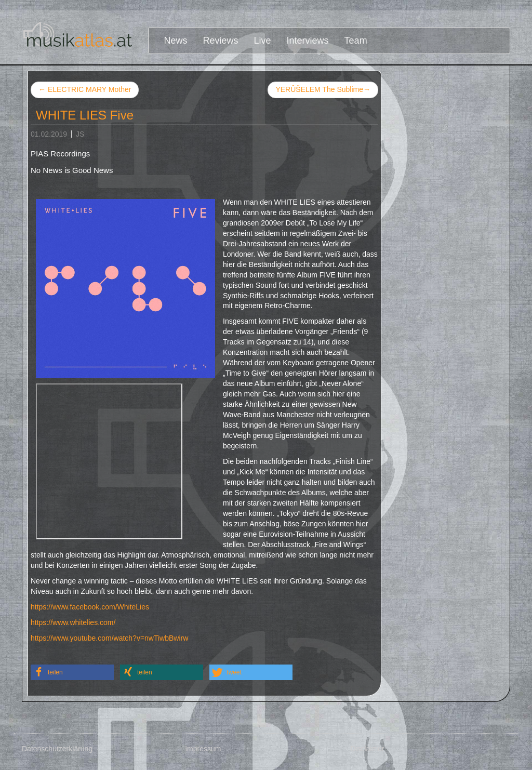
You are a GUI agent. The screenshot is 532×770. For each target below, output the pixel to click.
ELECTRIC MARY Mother (85, 89)
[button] (72, 672)
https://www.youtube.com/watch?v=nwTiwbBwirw (109, 638)
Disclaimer (367, 749)
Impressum (203, 749)
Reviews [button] (221, 41)
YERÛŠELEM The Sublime (323, 90)
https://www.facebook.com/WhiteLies (90, 607)
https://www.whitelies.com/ (73, 622)
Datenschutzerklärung (57, 749)
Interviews (308, 41)
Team (356, 41)
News (176, 41)
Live (263, 41)
